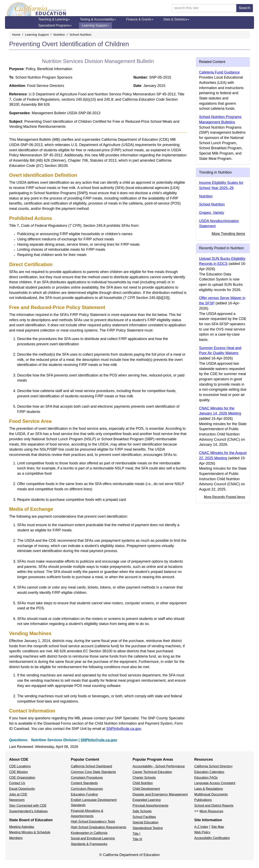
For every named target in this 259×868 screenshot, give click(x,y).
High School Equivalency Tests (93, 822)
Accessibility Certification (212, 838)
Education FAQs (206, 778)
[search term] (204, 8)
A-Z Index (201, 827)
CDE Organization (22, 778)
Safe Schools (142, 811)
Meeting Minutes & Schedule (30, 832)
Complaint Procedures (87, 778)
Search (245, 8)
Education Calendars (209, 772)
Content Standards (84, 783)
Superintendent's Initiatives (28, 811)
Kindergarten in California (89, 833)
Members (16, 838)
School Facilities (144, 817)
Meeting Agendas (22, 827)
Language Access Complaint (215, 783)
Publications (203, 800)
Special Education (145, 822)
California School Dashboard (91, 766)
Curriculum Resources (87, 789)
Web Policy (202, 832)
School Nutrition (80, 35)
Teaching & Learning (54, 19)
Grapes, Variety (212, 213)
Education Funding (84, 794)
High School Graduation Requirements (99, 827)
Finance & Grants (140, 19)
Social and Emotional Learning (93, 838)
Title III (137, 839)
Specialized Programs (55, 25)
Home (16, 35)
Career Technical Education (152, 772)
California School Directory (213, 766)
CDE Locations (20, 766)
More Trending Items (228, 234)
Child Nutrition (143, 783)
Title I (136, 834)
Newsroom (17, 800)
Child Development (146, 789)
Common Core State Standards (93, 772)
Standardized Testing (148, 828)
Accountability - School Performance (159, 766)
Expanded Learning (147, 800)
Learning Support (95, 25)
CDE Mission (18, 772)
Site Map (218, 827)
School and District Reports (214, 806)
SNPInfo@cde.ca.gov (124, 729)
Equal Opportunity (22, 789)
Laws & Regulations (209, 789)
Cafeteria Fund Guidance (219, 72)
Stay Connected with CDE (28, 806)
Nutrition (59, 35)
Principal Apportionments (150, 806)
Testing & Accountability (98, 19)
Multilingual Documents (211, 794)
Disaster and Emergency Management (160, 794)
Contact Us (17, 783)
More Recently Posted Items (225, 497)
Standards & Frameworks (89, 844)
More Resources (211, 811)
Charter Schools (144, 778)
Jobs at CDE (18, 794)
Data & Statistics (176, 19)
